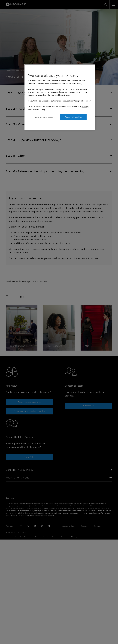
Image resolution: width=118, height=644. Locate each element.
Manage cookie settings (45, 117)
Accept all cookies (73, 117)
